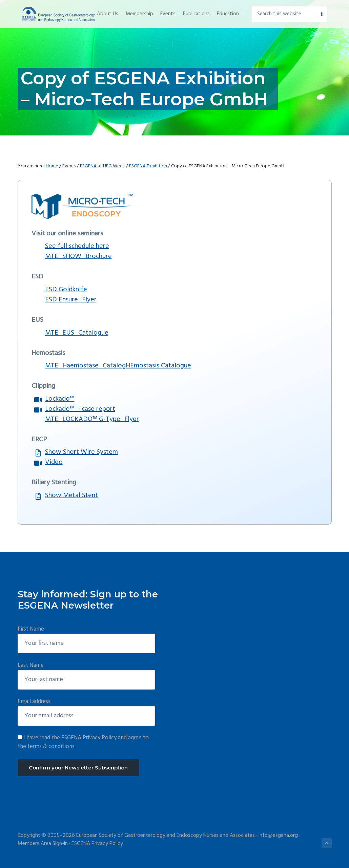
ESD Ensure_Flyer (71, 300)
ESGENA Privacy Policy (97, 844)
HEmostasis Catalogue (158, 366)
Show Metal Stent (71, 495)
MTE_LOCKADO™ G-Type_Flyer (92, 419)
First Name (31, 629)
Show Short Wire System (81, 452)
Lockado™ (60, 399)
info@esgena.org (278, 835)
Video (54, 462)
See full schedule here (77, 246)
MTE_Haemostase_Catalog (85, 366)
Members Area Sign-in (43, 844)
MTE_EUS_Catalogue (77, 333)
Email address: (35, 702)
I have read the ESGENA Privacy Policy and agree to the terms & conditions (83, 742)
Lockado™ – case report (80, 409)
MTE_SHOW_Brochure (78, 256)
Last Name (31, 665)
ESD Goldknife (66, 290)
